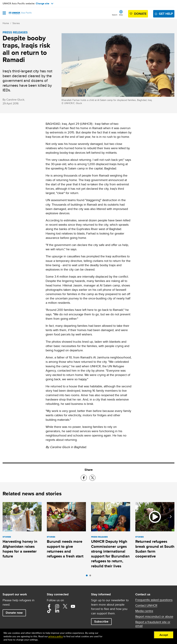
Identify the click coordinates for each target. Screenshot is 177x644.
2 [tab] (91, 576)
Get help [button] (166, 14)
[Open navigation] (4, 13)
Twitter (65, 606)
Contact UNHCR (146, 605)
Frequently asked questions (154, 600)
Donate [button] (140, 14)
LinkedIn (57, 611)
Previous (6, 517)
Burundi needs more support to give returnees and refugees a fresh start (65, 549)
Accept (164, 635)
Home (6, 23)
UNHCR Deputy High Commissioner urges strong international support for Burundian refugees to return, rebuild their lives (110, 554)
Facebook (49, 606)
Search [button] (115, 15)
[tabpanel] (22, 531)
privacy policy (56, 636)
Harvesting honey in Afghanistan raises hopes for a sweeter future (20, 549)
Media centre (144, 611)
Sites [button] (121, 15)
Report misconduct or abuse (154, 616)
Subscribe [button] (101, 622)
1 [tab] (88, 576)
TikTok (49, 611)
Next (171, 517)
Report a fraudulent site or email (153, 624)
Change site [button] (45, 3)
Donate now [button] (14, 613)
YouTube (73, 606)
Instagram (57, 606)
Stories (16, 23)
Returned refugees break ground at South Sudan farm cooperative (155, 549)
